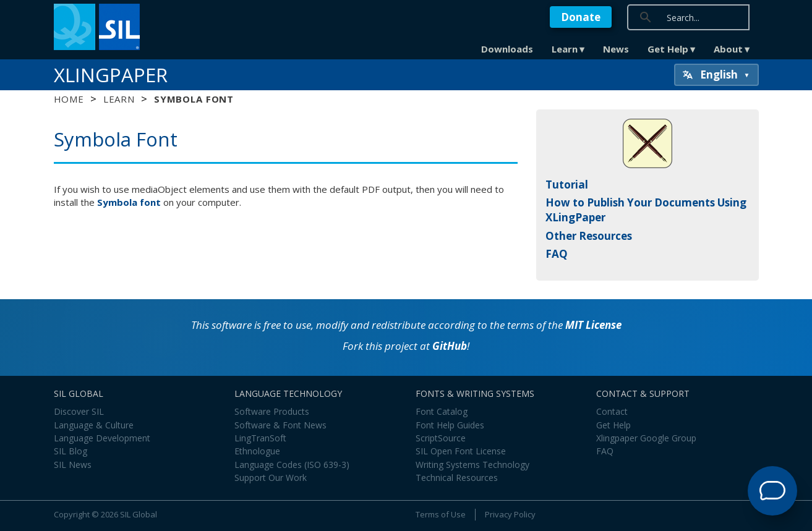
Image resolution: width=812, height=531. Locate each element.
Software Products (272, 411)
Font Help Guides (450, 425)
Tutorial (567, 185)
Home (69, 99)
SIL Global (139, 514)
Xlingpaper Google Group (646, 438)
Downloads (507, 49)
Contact (612, 411)
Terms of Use (441, 514)
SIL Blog (71, 451)
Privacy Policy (510, 514)
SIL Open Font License (461, 451)
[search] (723, 17)
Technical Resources (457, 478)
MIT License (593, 325)
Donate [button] (581, 17)
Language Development (102, 438)
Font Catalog (442, 411)
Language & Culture (94, 425)
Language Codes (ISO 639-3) (292, 465)
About (728, 49)
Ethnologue (257, 451)
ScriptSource (441, 438)
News (616, 49)
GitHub (450, 346)
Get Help (668, 49)
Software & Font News (280, 425)
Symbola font (129, 202)
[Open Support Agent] (772, 491)
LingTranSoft (260, 438)
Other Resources (589, 236)
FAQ (557, 254)
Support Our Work (271, 478)
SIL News (73, 465)
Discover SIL (79, 411)
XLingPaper (111, 75)
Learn (565, 49)
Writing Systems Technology (472, 465)
